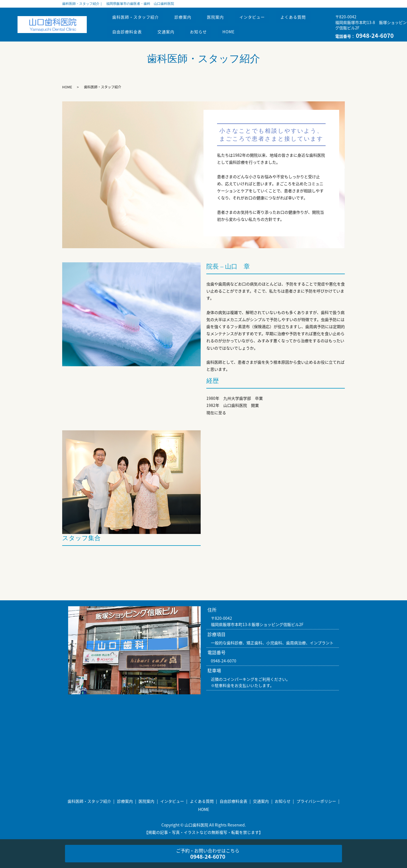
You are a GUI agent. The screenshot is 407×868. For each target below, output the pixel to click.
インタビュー (261, 19)
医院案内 (222, 19)
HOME (238, 30)
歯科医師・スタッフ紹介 (137, 19)
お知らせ (205, 30)
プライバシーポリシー (316, 801)
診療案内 (187, 19)
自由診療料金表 (128, 30)
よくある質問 (305, 19)
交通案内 (170, 30)
